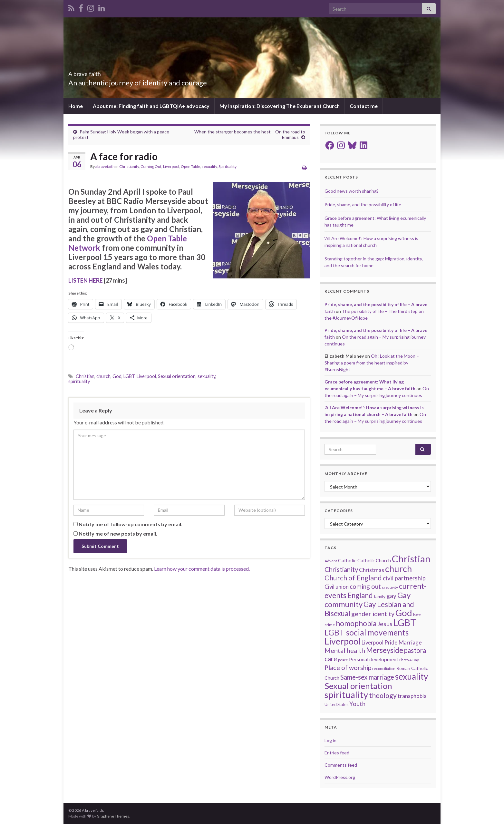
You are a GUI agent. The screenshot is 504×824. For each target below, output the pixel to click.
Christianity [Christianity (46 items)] (341, 569)
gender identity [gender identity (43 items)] (373, 614)
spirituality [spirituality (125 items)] (346, 695)
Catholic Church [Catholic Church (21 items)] (374, 561)
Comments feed (341, 765)
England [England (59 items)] (360, 595)
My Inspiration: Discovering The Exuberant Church (280, 106)
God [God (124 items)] (404, 613)
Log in (330, 740)
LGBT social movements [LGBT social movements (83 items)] (367, 632)
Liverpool (171, 166)
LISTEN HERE (86, 280)
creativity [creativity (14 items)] (390, 587)
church (103, 376)
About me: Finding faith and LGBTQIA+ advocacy (151, 106)
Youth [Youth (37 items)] (357, 704)
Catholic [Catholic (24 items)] (347, 560)
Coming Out (151, 166)
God (117, 376)
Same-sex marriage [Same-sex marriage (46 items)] (367, 677)
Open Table (190, 166)
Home (76, 106)
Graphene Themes (113, 816)
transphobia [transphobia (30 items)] (412, 696)
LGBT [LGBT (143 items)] (405, 623)
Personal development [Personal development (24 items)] (374, 659)
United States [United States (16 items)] (336, 704)
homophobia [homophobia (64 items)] (356, 623)
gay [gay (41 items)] (391, 596)
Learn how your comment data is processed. (202, 569)
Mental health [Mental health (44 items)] (345, 650)
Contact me (364, 106)
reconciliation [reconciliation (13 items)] (384, 669)
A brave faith (95, 72)
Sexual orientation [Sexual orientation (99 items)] (358, 686)
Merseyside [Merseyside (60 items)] (385, 650)
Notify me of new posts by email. (118, 533)
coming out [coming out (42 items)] (365, 586)
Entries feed (337, 753)
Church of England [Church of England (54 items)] (353, 578)
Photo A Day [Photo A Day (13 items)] (409, 660)
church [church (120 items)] (398, 569)
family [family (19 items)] (380, 596)
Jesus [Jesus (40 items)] (385, 624)
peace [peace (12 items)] (343, 660)
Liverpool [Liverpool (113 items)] (343, 641)
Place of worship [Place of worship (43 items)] (348, 668)
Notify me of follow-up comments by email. (131, 524)
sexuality (209, 166)
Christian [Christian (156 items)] (411, 559)
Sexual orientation (177, 376)
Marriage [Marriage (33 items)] (410, 642)
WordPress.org (340, 777)
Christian (85, 376)
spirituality (79, 381)
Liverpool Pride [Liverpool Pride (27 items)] (379, 643)
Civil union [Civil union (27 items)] (337, 587)
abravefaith (105, 166)
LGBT (129, 376)
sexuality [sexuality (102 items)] (412, 676)
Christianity (129, 166)
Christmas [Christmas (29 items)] (372, 570)
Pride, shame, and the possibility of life (363, 204)
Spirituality (228, 166)
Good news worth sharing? (352, 191)
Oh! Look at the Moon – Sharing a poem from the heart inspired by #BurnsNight (372, 363)
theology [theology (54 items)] (383, 695)
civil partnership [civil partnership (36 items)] (404, 578)
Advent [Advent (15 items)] (331, 561)
